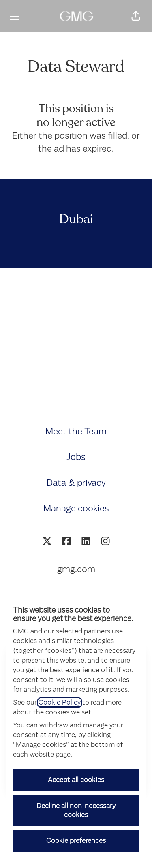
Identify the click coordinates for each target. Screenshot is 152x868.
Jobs (76, 457)
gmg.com (76, 569)
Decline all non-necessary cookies (76, 810)
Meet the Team (76, 431)
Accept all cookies (76, 780)
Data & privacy (76, 483)
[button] (136, 16)
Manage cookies (76, 508)
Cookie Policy (60, 702)
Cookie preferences (76, 841)
